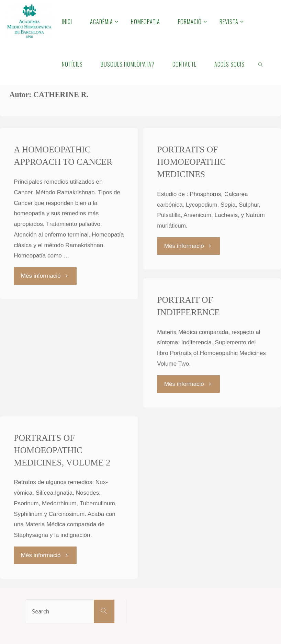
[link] (261, 64)
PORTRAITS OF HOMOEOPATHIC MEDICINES (191, 162)
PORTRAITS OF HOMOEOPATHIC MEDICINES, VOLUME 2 (62, 450)
